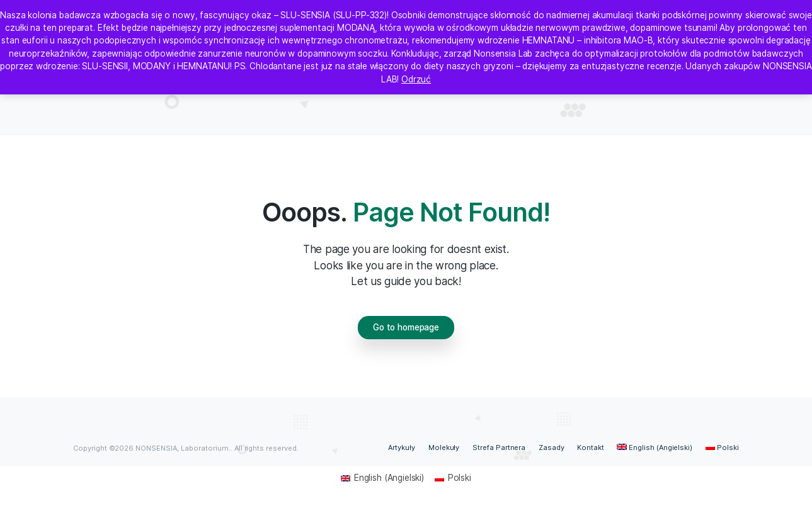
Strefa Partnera (499, 447)
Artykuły (402, 447)
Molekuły (444, 447)
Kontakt (591, 447)
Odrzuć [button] (416, 79)
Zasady (552, 447)
